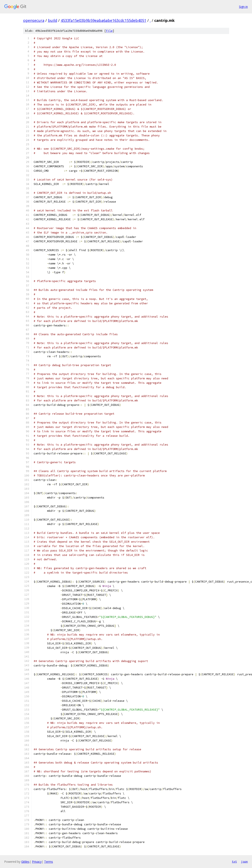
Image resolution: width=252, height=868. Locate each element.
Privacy (37, 862)
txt (234, 861)
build (53, 20)
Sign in (243, 7)
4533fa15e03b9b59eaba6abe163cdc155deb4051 (104, 20)
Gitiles (25, 862)
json (244, 861)
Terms (49, 862)
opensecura (34, 20)
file (109, 31)
